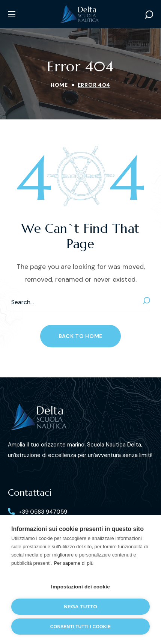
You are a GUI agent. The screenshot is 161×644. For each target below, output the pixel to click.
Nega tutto (80, 607)
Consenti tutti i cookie (80, 627)
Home (59, 85)
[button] (149, 14)
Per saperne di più (74, 563)
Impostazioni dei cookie (80, 587)
